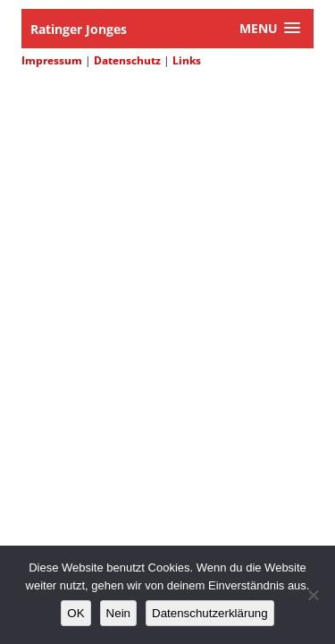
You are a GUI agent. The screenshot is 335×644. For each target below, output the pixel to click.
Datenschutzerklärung (210, 613)
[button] (270, 28)
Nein (118, 613)
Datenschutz (127, 60)
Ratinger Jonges (79, 29)
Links (187, 60)
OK (75, 613)
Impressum (52, 60)
